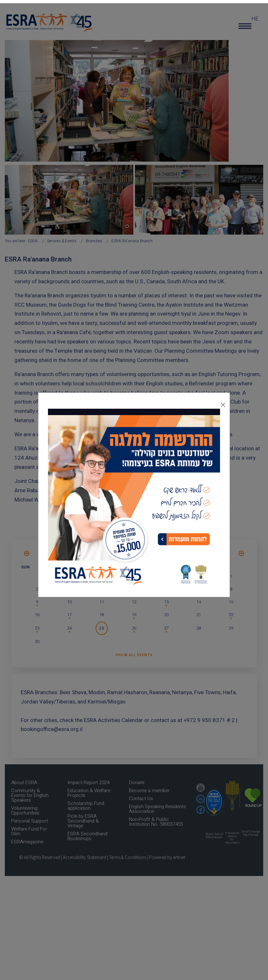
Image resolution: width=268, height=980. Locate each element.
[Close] (223, 403)
